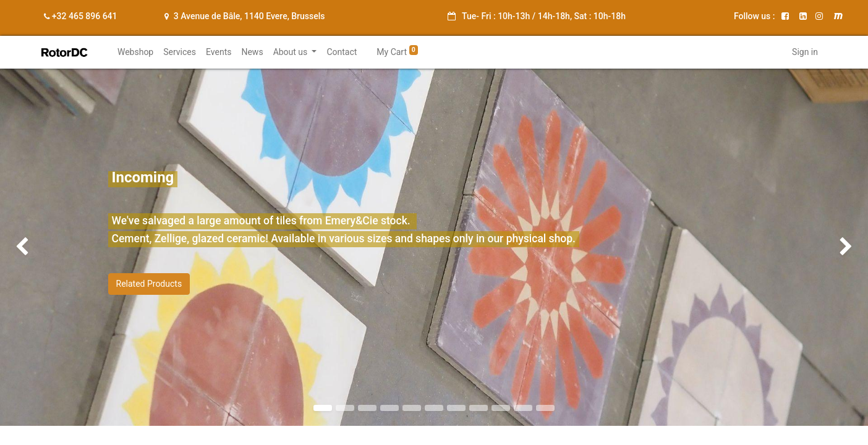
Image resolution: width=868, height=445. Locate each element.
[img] (35, 247)
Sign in (805, 52)
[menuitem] (135, 52)
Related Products (149, 284)
